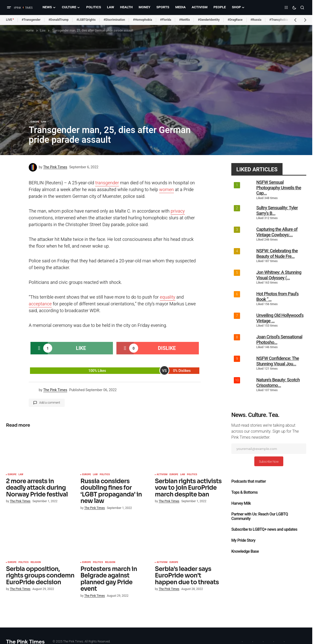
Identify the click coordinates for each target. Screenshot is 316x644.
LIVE (9, 20)
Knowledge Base (245, 551)
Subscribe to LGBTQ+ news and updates (264, 529)
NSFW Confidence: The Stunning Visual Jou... (278, 361)
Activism (162, 475)
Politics (105, 475)
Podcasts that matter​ (249, 481)
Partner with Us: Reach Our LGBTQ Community (260, 516)
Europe (35, 122)
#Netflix (184, 20)
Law (43, 31)
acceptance (40, 304)
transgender (107, 183)
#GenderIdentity (209, 20)
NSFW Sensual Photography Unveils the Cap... (279, 188)
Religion (36, 562)
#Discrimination (114, 20)
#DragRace (235, 20)
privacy (178, 211)
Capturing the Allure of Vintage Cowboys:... (277, 232)
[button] (9, 8)
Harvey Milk (241, 503)
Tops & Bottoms (244, 492)
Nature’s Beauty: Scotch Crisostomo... (278, 383)
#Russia (256, 20)
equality (168, 297)
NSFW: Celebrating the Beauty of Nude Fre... (277, 253)
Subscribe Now (269, 462)
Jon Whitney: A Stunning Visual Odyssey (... (279, 275)
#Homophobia (142, 20)
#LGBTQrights (86, 20)
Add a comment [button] (50, 403)
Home (30, 31)
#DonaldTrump (58, 20)
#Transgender (31, 20)
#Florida (166, 20)
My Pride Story (243, 540)
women (166, 190)
